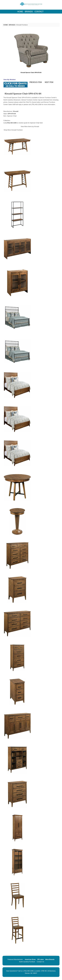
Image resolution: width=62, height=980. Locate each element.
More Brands (50, 959)
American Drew (30, 959)
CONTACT (39, 12)
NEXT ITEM (49, 82)
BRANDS (29, 12)
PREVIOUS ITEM (36, 82)
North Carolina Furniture (27, 962)
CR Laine (40, 959)
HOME (20, 12)
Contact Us (40, 962)
